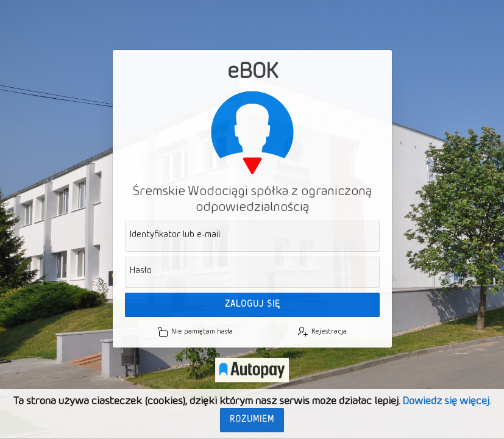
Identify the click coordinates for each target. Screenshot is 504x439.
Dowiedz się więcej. (446, 402)
